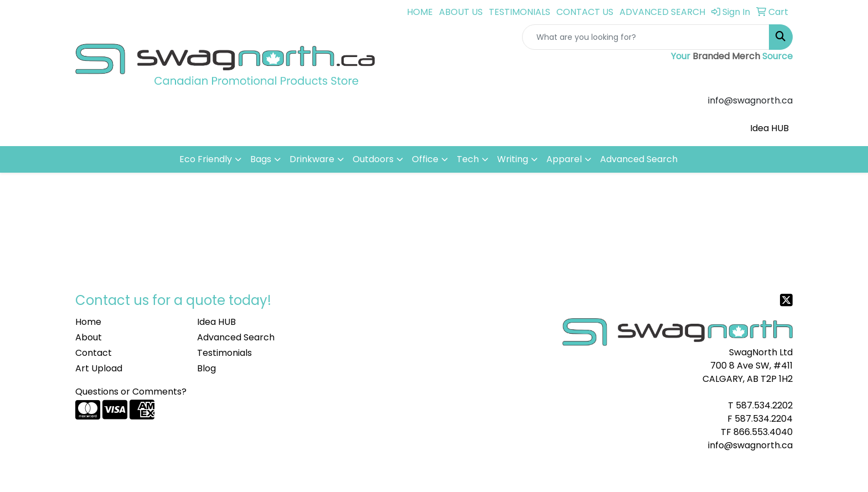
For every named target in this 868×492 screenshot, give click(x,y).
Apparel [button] (564, 159)
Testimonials (224, 353)
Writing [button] (513, 159)
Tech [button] (468, 159)
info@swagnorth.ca (750, 445)
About (89, 337)
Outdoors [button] (373, 159)
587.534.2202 (764, 405)
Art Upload (99, 368)
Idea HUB (769, 128)
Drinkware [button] (312, 159)
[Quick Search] (646, 37)
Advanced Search (639, 159)
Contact (94, 353)
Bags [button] (261, 159)
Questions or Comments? (131, 392)
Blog (206, 368)
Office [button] (425, 159)
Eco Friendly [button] (206, 159)
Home (88, 322)
